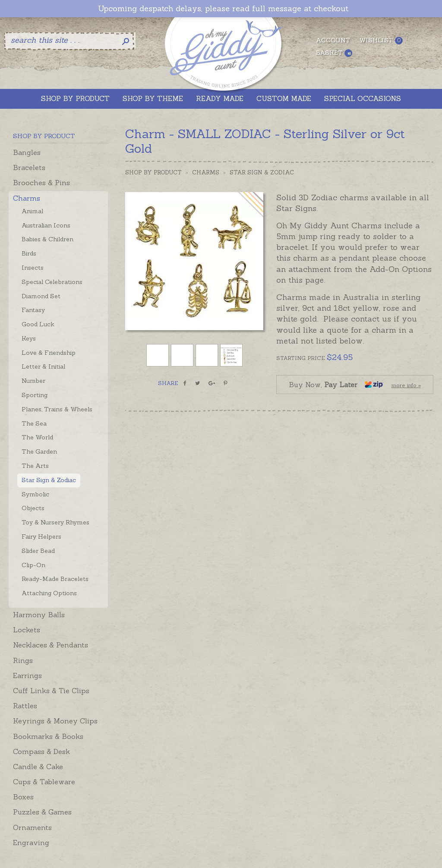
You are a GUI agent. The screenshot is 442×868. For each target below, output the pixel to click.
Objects (33, 508)
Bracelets (29, 167)
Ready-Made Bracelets (55, 579)
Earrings (27, 675)
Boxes (23, 797)
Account (333, 40)
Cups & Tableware (44, 782)
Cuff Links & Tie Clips (51, 691)
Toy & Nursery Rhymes (55, 522)
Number (33, 381)
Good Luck (38, 324)
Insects (33, 268)
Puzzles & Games (42, 812)
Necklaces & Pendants (51, 645)
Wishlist (381, 40)
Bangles (27, 152)
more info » (406, 385)
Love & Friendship (49, 353)
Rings (23, 660)
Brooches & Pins (41, 183)
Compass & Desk (41, 751)
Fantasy (33, 310)
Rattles (25, 706)
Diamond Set (41, 296)
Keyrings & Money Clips (55, 721)
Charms (27, 198)
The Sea (34, 423)
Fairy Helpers (41, 537)
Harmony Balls (39, 615)
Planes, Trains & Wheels (57, 409)
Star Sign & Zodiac (49, 480)
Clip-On (33, 565)
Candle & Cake (38, 767)
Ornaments (32, 827)
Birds (29, 253)
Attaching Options (49, 593)
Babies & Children (47, 239)
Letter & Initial (43, 366)
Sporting (35, 395)
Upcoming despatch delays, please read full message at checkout (223, 9)
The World (37, 437)
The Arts (35, 466)
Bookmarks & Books (48, 736)
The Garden (39, 451)
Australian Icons (46, 225)
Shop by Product (153, 172)
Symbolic (35, 494)
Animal (32, 211)
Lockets (27, 630)
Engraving (31, 843)
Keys (29, 338)
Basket (334, 53)
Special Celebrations (52, 282)
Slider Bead (38, 551)
